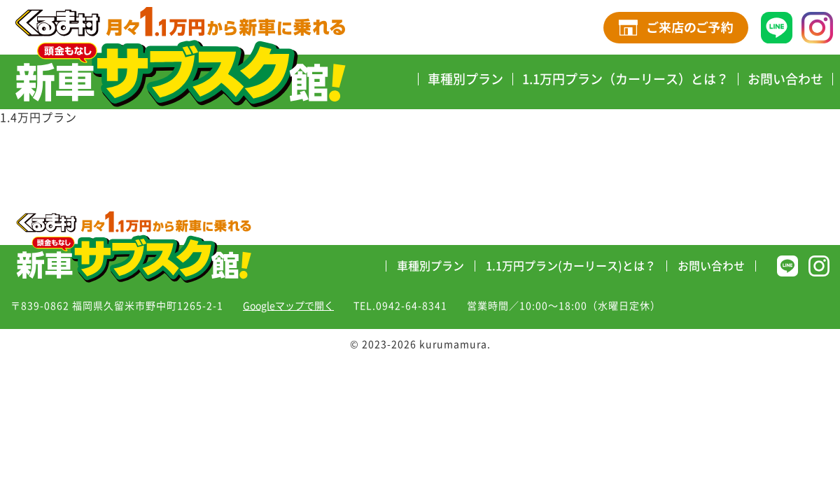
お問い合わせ (785, 79)
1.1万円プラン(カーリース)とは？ (571, 266)
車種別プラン (465, 79)
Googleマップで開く (288, 306)
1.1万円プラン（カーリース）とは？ (625, 79)
